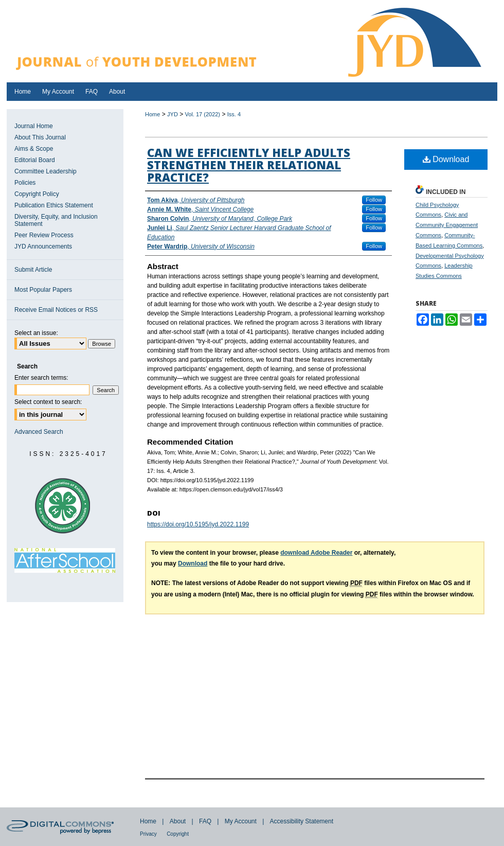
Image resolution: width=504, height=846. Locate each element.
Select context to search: (48, 402)
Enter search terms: (41, 378)
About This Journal (40, 137)
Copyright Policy (37, 194)
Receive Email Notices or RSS (56, 310)
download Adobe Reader (316, 553)
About (178, 821)
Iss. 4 (234, 114)
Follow (374, 200)
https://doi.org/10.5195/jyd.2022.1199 (198, 524)
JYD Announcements (43, 246)
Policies (25, 183)
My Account (241, 821)
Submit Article (33, 270)
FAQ (205, 821)
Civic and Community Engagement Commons (447, 225)
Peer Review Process (44, 235)
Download (446, 159)
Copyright (178, 834)
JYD (173, 114)
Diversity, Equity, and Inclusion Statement (56, 220)
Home (152, 114)
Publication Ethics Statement (54, 205)
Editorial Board (35, 160)
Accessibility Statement (302, 821)
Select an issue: (36, 333)
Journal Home (34, 126)
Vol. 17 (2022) (203, 114)
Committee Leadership (46, 171)
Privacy (148, 834)
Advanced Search (39, 432)
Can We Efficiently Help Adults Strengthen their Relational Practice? (249, 165)
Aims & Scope (34, 149)
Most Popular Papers (43, 290)
